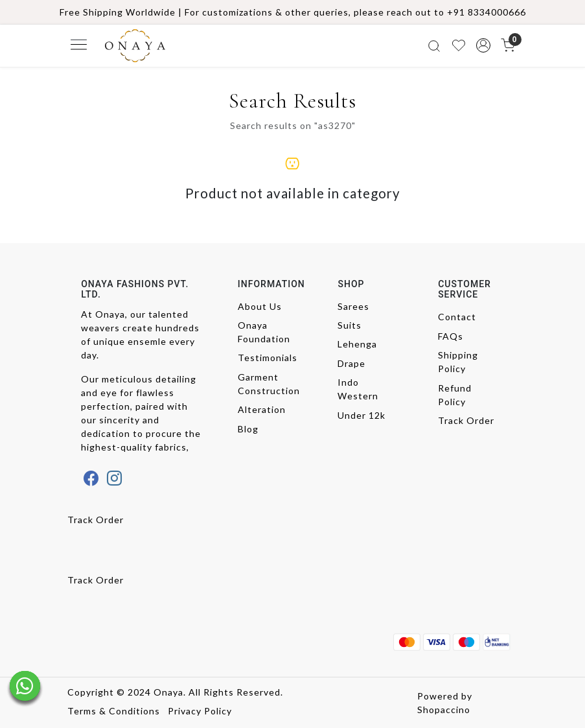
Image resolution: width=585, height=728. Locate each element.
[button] (483, 45)
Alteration (262, 409)
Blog (248, 429)
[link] (434, 46)
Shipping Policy (458, 362)
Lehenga (357, 344)
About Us (260, 306)
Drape (351, 363)
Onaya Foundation (264, 332)
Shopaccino (444, 710)
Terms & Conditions (114, 711)
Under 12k (361, 415)
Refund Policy (455, 395)
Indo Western (358, 389)
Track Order (466, 420)
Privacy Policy (200, 711)
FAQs (451, 336)
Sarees (353, 306)
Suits (350, 325)
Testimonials (268, 358)
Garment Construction (268, 384)
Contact (457, 317)
